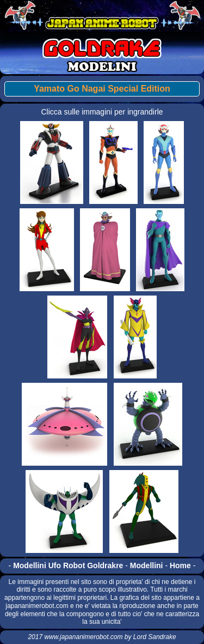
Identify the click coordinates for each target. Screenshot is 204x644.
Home (180, 565)
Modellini (147, 565)
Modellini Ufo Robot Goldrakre (68, 565)
